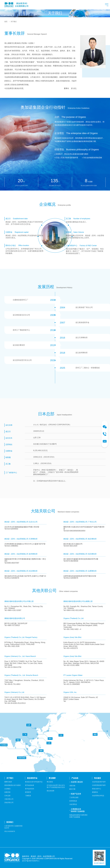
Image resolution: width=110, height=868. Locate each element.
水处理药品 (73, 804)
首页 (6, 22)
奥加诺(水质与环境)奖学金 (34, 782)
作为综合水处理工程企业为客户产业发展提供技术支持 (56, 786)
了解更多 (28, 796)
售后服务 (98, 778)
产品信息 (75, 778)
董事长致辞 (8, 782)
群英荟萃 (28, 792)
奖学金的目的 (30, 789)
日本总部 (7, 796)
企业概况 (7, 789)
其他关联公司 (9, 802)
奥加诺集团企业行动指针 (13, 785)
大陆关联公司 (9, 799)
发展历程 (7, 792)
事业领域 (50, 782)
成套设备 (72, 786)
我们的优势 (50, 791)
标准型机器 (73, 801)
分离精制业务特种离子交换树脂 (78, 810)
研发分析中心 (97, 789)
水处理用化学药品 (98, 796)
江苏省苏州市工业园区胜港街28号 (13, 827)
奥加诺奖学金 (32, 778)
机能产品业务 (76, 794)
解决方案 (72, 789)
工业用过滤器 (74, 797)
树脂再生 (95, 792)
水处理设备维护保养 (99, 782)
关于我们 (14, 22)
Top (102, 860)
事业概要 (52, 778)
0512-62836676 (10, 831)
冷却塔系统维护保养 (99, 785)
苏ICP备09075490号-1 (31, 861)
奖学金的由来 (30, 785)
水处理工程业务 (77, 782)
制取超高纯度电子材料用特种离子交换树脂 (78, 816)
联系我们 (10, 822)
